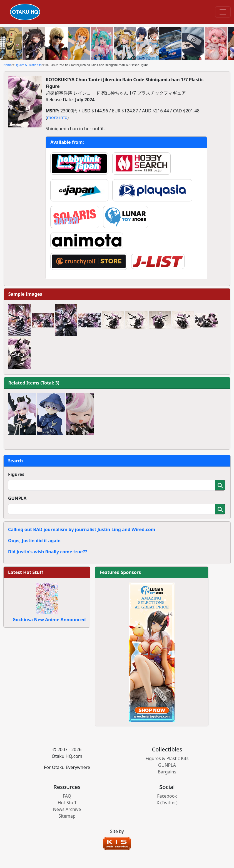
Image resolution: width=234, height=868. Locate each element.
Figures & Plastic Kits (28, 65)
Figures (16, 474)
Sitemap (67, 816)
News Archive (67, 809)
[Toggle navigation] (223, 12)
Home (8, 65)
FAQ (67, 796)
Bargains (167, 772)
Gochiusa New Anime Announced (49, 620)
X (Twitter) (167, 803)
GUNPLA (17, 498)
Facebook (167, 796)
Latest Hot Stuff (26, 572)
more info (57, 117)
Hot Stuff (67, 803)
